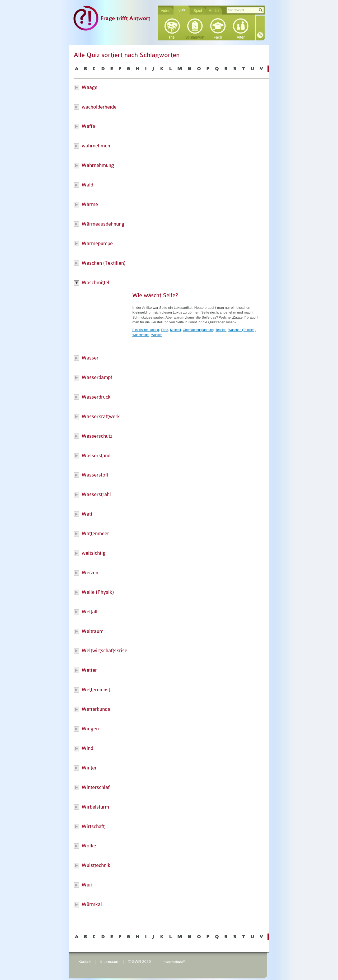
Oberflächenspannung (198, 330)
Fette (165, 330)
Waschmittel (141, 335)
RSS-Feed (260, 35)
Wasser (157, 335)
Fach (218, 37)
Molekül (175, 330)
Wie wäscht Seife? (155, 295)
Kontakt (85, 962)
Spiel (198, 11)
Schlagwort (195, 37)
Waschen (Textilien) (242, 330)
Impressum (110, 962)
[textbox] (245, 10)
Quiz (182, 10)
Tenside (221, 330)
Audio (214, 11)
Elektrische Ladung (146, 330)
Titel (172, 37)
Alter (241, 37)
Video (165, 11)
